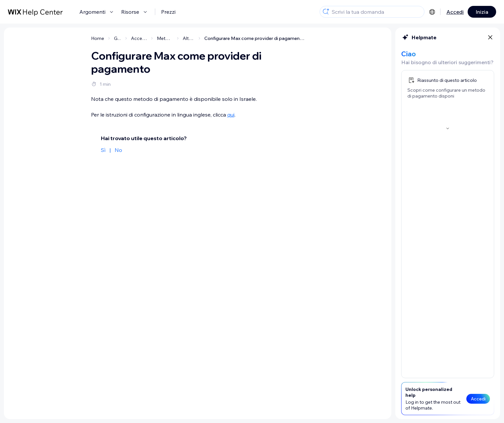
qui (231, 115)
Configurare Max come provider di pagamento (254, 38)
